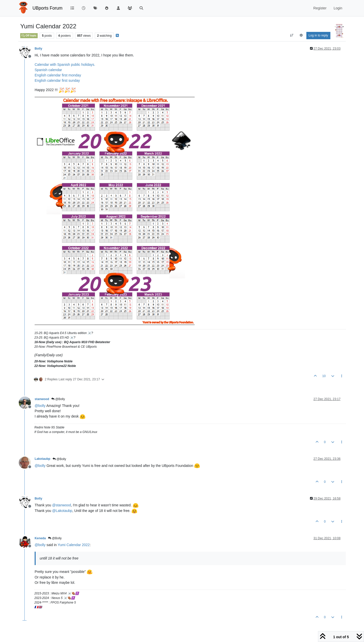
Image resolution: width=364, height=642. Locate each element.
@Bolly (58, 399)
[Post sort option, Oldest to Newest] (292, 35)
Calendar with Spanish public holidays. (65, 65)
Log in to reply (318, 35)
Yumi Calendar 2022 (74, 545)
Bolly (38, 49)
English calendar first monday (58, 75)
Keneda (40, 538)
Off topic (29, 35)
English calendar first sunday (57, 80)
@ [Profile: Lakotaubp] (62, 511)
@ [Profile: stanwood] (61, 505)
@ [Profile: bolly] (40, 406)
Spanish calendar (48, 70)
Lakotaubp (42, 459)
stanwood (42, 399)
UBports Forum (48, 8)
